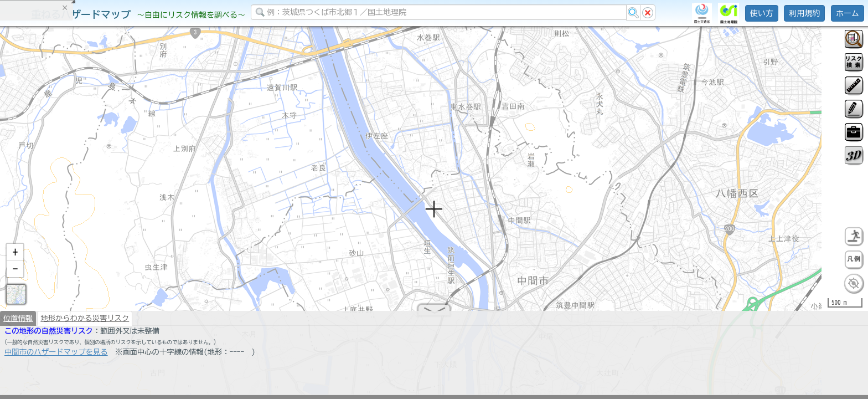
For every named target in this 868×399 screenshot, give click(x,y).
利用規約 (804, 13)
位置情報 (18, 321)
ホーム (848, 13)
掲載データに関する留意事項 (61, 188)
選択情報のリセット (117, 218)
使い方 (762, 13)
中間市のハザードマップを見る (56, 355)
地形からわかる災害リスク (85, 321)
